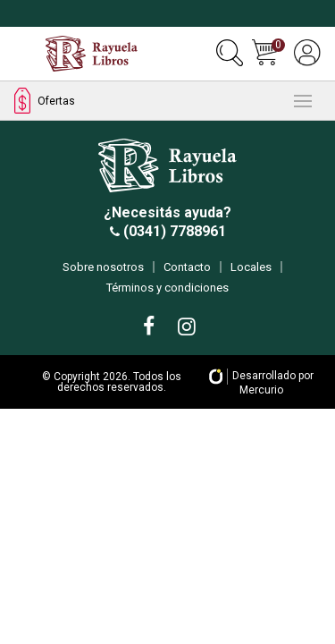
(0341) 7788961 (173, 231)
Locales (251, 267)
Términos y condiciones (167, 288)
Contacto (187, 267)
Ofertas (45, 101)
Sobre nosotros (103, 267)
